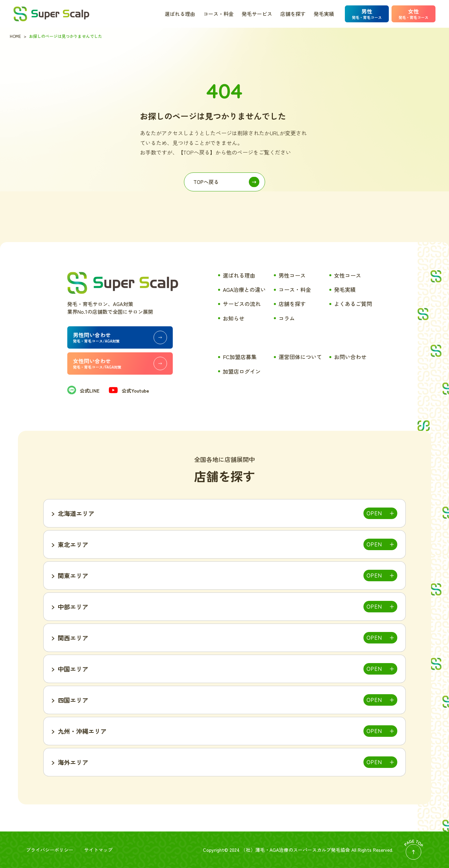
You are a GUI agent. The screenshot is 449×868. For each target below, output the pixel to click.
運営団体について (300, 357)
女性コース (348, 275)
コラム (287, 318)
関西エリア (73, 638)
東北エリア (73, 544)
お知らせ (234, 318)
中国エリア (73, 669)
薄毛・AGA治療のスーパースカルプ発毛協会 (303, 850)
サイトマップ (98, 850)
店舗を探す (293, 14)
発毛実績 (324, 14)
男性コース (292, 275)
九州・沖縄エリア (82, 731)
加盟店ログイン (242, 371)
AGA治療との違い (244, 289)
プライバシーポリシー (50, 850)
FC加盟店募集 (240, 357)
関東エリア (73, 576)
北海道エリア (76, 513)
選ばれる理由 (180, 14)
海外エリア (73, 762)
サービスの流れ (242, 304)
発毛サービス (257, 14)
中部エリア (73, 607)
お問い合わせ (350, 357)
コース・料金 (218, 14)
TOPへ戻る (206, 182)
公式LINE (83, 391)
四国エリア (73, 700)
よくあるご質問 (353, 304)
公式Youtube (129, 391)
